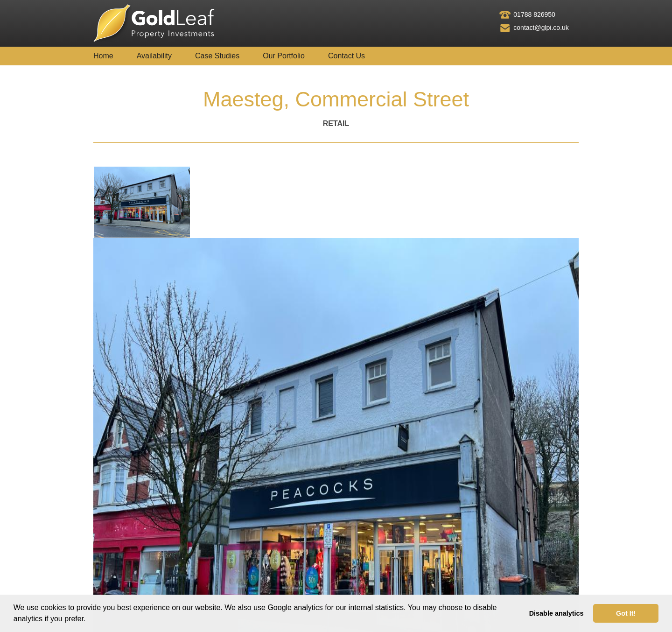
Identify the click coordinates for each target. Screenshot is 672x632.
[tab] (142, 202)
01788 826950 (534, 14)
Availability (154, 56)
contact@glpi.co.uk (541, 28)
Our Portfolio (284, 56)
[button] (89, 620)
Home (103, 56)
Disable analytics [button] (556, 613)
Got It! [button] (626, 613)
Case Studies (217, 56)
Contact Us (346, 56)
